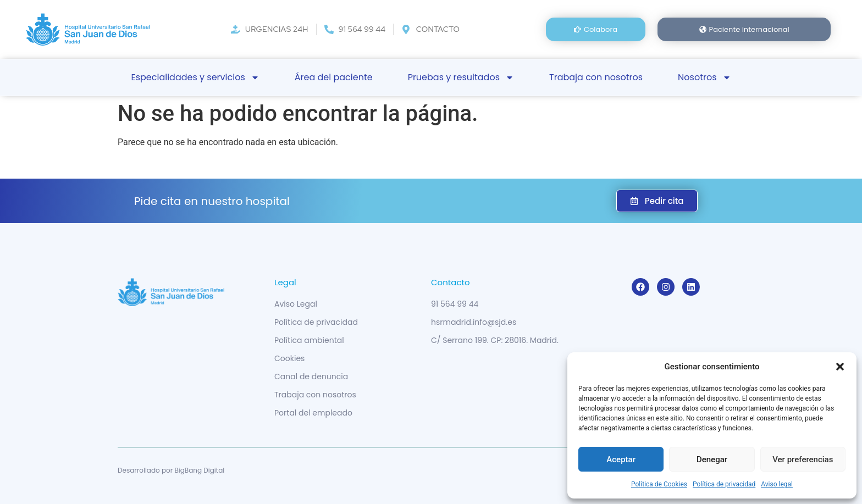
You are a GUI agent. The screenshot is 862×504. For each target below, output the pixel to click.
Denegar (712, 459)
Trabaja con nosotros (596, 77)
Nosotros (704, 77)
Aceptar (621, 459)
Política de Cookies (659, 484)
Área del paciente (334, 77)
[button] (840, 367)
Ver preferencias (803, 459)
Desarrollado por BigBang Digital (171, 470)
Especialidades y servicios (195, 77)
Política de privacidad (724, 484)
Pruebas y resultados (461, 77)
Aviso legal (777, 484)
